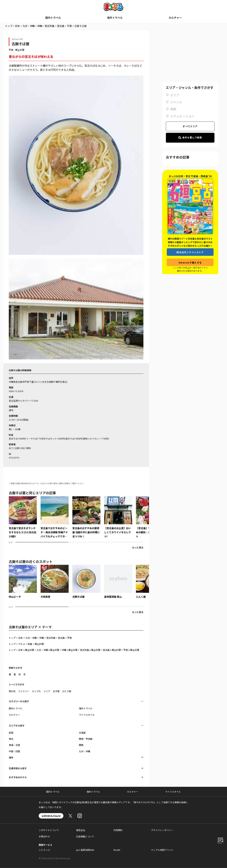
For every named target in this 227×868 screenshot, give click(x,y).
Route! (117, 850)
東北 (11, 739)
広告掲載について (85, 836)
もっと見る (138, 547)
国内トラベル (53, 18)
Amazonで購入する (190, 262)
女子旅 (56, 691)
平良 (69, 26)
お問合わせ (44, 836)
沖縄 (40, 26)
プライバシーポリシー (162, 830)
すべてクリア (190, 126)
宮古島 (61, 26)
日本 (17, 26)
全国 (11, 733)
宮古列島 (50, 26)
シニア (47, 691)
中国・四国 (14, 751)
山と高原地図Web (85, 850)
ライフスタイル (87, 715)
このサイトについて (49, 830)
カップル (36, 691)
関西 (81, 745)
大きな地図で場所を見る (54, 382)
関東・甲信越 (86, 739)
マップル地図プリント (162, 850)
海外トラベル (115, 18)
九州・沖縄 (29, 26)
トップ (9, 26)
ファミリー (24, 691)
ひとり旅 (67, 691)
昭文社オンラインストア (190, 252)
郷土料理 (20, 50)
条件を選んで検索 (190, 138)
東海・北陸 (14, 745)
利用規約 (118, 830)
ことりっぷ (44, 850)
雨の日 (12, 691)
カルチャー (175, 18)
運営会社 (81, 830)
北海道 (82, 733)
